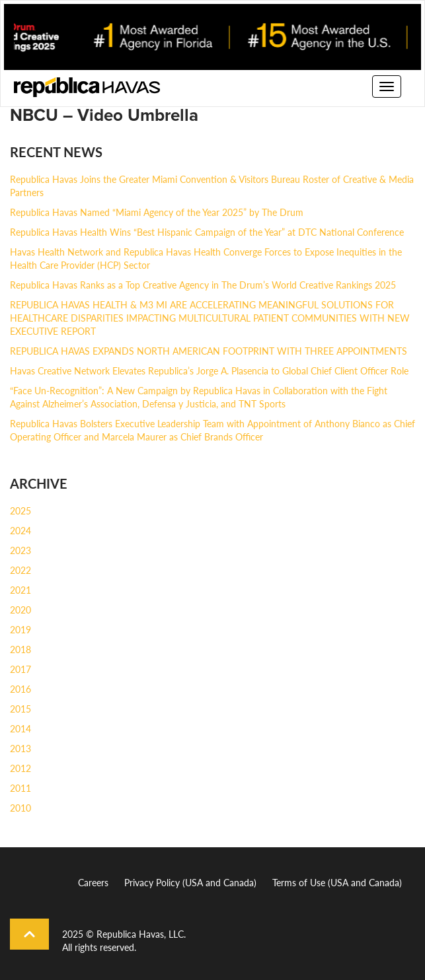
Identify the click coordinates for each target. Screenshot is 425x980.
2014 (20, 728)
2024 (20, 530)
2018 (20, 649)
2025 (20, 510)
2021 (20, 590)
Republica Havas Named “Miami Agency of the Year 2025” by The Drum (157, 212)
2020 (20, 610)
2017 (20, 669)
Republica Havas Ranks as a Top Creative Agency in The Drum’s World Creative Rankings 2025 (203, 285)
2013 (20, 748)
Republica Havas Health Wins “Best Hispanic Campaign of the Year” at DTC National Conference (207, 232)
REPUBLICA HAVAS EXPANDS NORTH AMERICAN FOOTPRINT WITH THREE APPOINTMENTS (209, 351)
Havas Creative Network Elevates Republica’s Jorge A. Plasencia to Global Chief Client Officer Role (209, 370)
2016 (20, 689)
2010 (20, 808)
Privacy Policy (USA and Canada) (190, 882)
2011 (20, 788)
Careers (93, 882)
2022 (20, 570)
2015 (20, 709)
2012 (20, 768)
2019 (20, 629)
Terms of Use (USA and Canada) (337, 882)
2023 (20, 550)
